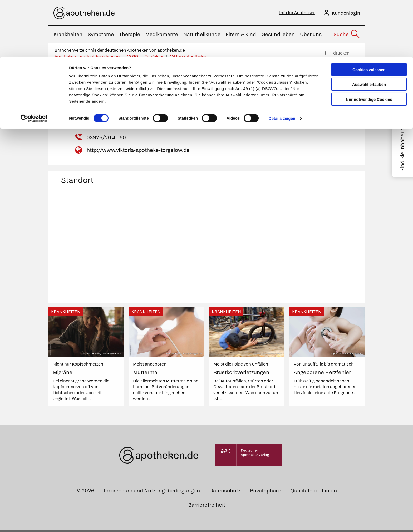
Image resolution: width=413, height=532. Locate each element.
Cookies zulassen (369, 13)
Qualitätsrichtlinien (314, 492)
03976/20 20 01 (106, 126)
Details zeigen (282, 61)
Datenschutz (225, 492)
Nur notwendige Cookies (369, 43)
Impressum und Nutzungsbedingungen (152, 492)
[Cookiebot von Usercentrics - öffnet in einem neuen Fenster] (34, 62)
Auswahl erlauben (369, 28)
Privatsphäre (265, 492)
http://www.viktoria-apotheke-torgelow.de (138, 152)
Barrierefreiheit (207, 506)
